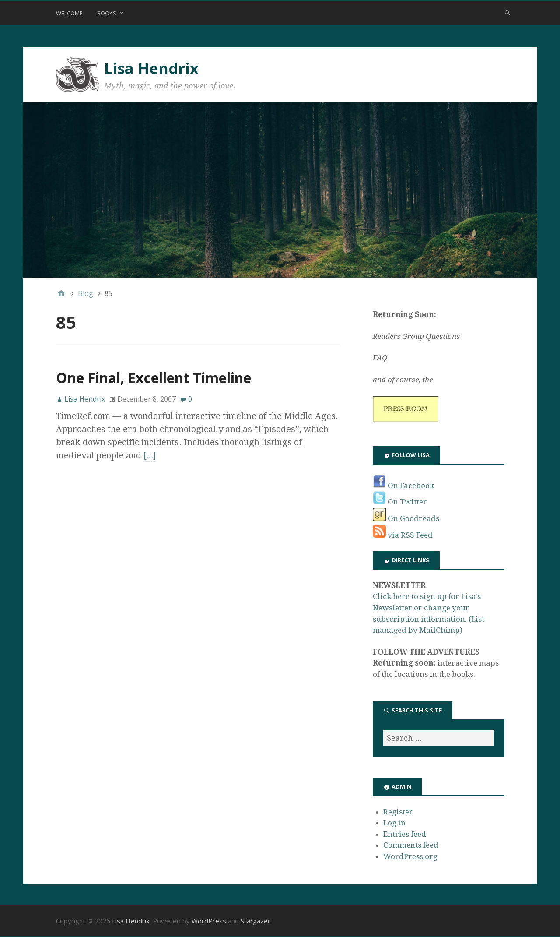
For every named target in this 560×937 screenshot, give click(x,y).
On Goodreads (406, 518)
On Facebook (403, 486)
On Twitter (400, 502)
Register (398, 812)
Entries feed (405, 834)
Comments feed (411, 845)
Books (107, 13)
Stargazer (255, 921)
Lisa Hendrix (151, 68)
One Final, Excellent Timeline (154, 378)
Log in (394, 823)
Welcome (69, 13)
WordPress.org (410, 856)
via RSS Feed (403, 535)
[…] (150, 455)
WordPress (209, 921)
